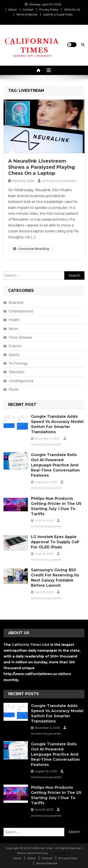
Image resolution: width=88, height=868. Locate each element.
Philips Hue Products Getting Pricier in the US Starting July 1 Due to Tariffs (56, 506)
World (13, 389)
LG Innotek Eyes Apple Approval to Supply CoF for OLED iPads (55, 542)
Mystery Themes (60, 853)
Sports (14, 355)
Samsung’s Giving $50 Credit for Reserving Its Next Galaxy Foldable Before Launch (55, 578)
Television (17, 372)
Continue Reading (31, 249)
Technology (18, 363)
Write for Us (72, 9)
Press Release (20, 337)
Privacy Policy (49, 9)
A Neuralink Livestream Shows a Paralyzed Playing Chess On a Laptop (42, 167)
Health (14, 320)
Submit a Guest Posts (58, 14)
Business (16, 303)
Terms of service (27, 14)
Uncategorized (21, 381)
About (13, 9)
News (13, 329)
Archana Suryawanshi (59, 181)
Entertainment (21, 311)
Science (15, 346)
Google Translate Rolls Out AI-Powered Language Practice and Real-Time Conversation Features (55, 465)
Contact (28, 9)
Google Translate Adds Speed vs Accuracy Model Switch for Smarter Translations (57, 424)
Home (17, 858)
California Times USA (31, 645)
